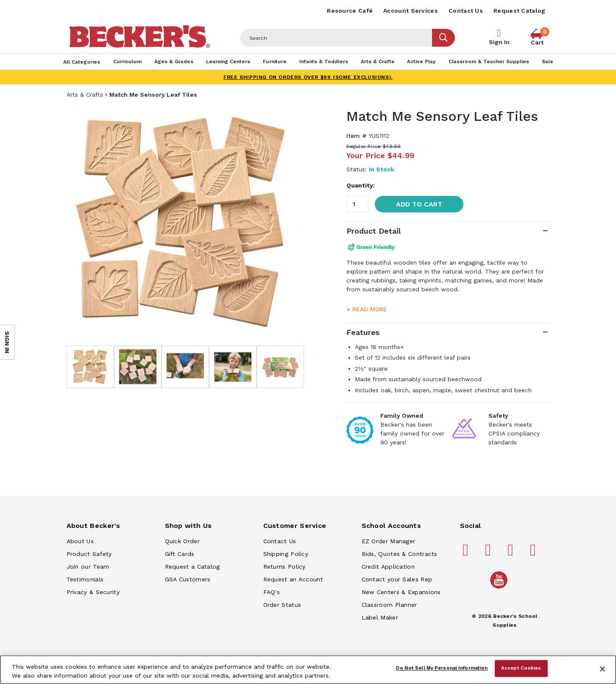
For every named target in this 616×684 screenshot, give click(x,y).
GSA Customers (188, 579)
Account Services (411, 11)
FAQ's (272, 592)
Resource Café (350, 11)
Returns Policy (284, 567)
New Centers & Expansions (401, 592)
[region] (308, 670)
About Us (80, 541)
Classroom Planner (389, 605)
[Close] (602, 669)
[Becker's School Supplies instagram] (512, 553)
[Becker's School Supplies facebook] (467, 553)
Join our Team (88, 567)
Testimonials (85, 579)
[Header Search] (336, 38)
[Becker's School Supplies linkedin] (534, 553)
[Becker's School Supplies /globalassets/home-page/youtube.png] (500, 588)
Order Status (282, 605)
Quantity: (361, 185)
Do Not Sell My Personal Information (442, 668)
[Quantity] (357, 204)
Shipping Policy (286, 554)
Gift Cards (180, 554)
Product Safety (89, 554)
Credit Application (388, 567)
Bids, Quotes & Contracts (400, 554)
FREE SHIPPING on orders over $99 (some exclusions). (308, 77)
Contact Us (466, 11)
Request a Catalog (192, 567)
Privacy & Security (93, 592)
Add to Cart (419, 204)
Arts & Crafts (85, 95)
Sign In (499, 42)
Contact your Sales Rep (397, 579)
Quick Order (182, 541)
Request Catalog (520, 11)
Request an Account (293, 579)
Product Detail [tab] (374, 231)
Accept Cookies (521, 668)
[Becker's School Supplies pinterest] (489, 553)
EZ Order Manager (389, 541)
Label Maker (380, 617)
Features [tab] (363, 332)
